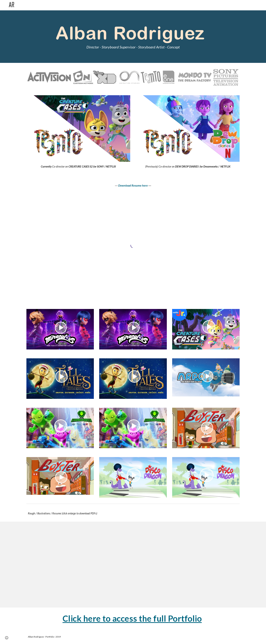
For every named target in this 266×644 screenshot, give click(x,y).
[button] (7, 638)
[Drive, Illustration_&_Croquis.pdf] (188, 565)
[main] (133, 37)
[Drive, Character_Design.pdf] (78, 565)
